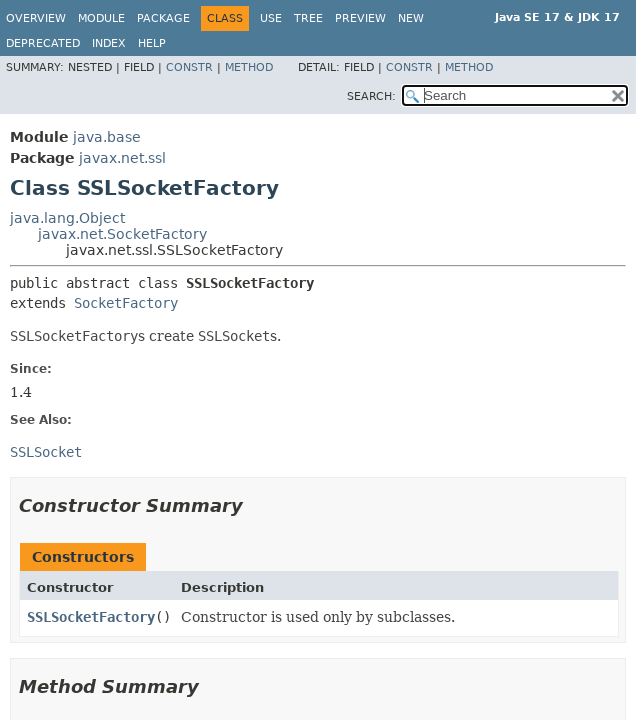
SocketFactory (126, 303)
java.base (107, 137)
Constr (189, 67)
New (411, 18)
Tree (308, 18)
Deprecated (43, 43)
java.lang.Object (67, 218)
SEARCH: (371, 96)
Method (249, 67)
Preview (360, 18)
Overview (36, 18)
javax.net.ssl (122, 158)
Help (152, 43)
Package (163, 18)
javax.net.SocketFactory (122, 234)
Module (101, 18)
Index (109, 43)
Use (271, 18)
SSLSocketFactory (91, 617)
